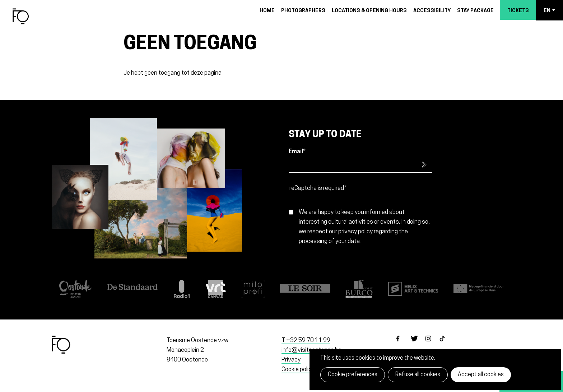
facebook (404, 345)
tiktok (447, 345)
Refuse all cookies (418, 375)
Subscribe (424, 165)
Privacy (291, 360)
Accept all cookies (481, 375)
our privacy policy (351, 232)
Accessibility (432, 11)
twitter (418, 345)
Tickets (518, 11)
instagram (432, 345)
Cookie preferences (353, 375)
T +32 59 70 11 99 (306, 340)
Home (267, 11)
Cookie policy (298, 370)
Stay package (475, 11)
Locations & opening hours (369, 11)
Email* (297, 152)
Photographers (303, 11)
